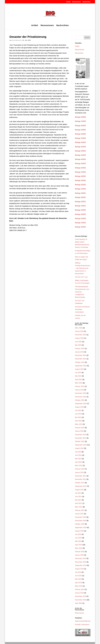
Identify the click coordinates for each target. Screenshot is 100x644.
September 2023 (81, 404)
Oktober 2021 (80, 483)
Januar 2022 (79, 472)
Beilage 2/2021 (80, 202)
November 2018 (81, 600)
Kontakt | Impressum (82, 624)
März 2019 (79, 586)
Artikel (68, 2)
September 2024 (81, 366)
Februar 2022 (80, 469)
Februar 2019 (80, 589)
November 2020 (81, 521)
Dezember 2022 (81, 435)
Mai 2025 (78, 345)
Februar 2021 (80, 510)
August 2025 (79, 338)
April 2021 (79, 503)
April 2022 (79, 462)
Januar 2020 (79, 555)
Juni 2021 (78, 497)
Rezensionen (77, 2)
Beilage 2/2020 (80, 218)
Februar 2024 (80, 386)
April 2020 (79, 545)
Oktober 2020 (80, 524)
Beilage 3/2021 (80, 197)
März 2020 (79, 548)
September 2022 (81, 445)
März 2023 (79, 424)
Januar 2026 (79, 331)
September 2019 (81, 565)
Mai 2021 (78, 500)
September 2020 (81, 528)
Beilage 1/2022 (80, 189)
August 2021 (79, 490)
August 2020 (79, 531)
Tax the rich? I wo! (81, 277)
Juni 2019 (78, 576)
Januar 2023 (79, 431)
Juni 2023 (78, 414)
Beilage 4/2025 (80, 126)
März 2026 (79, 328)
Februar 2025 (80, 349)
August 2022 (79, 448)
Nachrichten (87, 2)
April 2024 (79, 380)
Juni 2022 (78, 455)
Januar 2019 (79, 593)
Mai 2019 (78, 579)
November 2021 (81, 479)
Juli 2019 (78, 572)
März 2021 (79, 507)
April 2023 (79, 421)
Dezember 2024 (81, 355)
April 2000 (79, 603)
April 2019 (79, 583)
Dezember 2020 (81, 517)
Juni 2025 (78, 342)
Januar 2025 (79, 352)
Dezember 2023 (81, 393)
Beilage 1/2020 (80, 223)
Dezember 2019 (81, 558)
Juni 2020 (78, 538)
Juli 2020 (78, 534)
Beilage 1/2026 (80, 121)
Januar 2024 (79, 390)
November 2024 (81, 359)
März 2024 (79, 383)
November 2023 (81, 397)
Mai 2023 (78, 417)
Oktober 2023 (80, 400)
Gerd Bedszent (17, 40)
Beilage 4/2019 (80, 227)
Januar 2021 (79, 514)
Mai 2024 (78, 376)
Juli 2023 (78, 410)
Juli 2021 (78, 493)
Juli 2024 (78, 373)
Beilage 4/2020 (80, 210)
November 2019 (81, 562)
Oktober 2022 (80, 441)
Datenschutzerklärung (83, 621)
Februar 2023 (80, 428)
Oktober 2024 (80, 362)
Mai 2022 (78, 459)
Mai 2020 (78, 541)
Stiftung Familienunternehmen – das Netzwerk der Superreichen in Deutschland (83, 268)
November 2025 (81, 335)
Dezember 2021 (81, 476)
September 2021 (81, 486)
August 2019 (79, 569)
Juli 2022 (78, 452)
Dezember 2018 (81, 596)
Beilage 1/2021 (80, 206)
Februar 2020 (80, 552)
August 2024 (79, 369)
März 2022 (79, 466)
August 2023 (79, 407)
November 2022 (81, 438)
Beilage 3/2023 (80, 164)
